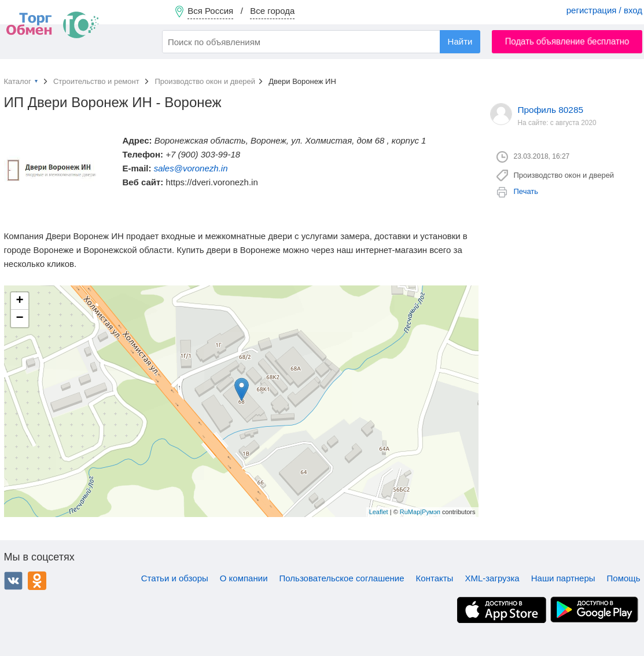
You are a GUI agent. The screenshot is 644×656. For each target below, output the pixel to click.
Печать (526, 191)
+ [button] (19, 301)
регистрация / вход (604, 10)
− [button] (19, 318)
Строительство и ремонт (97, 81)
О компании (244, 578)
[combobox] (321, 42)
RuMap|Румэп (420, 512)
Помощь (624, 578)
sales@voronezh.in (191, 168)
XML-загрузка (492, 578)
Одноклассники (37, 581)
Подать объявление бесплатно (567, 41)
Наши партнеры (563, 578)
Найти (460, 41)
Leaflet (379, 512)
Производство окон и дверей (205, 81)
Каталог (18, 81)
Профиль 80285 (551, 110)
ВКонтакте (13, 581)
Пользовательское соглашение (342, 578)
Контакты (435, 578)
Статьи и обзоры (175, 578)
